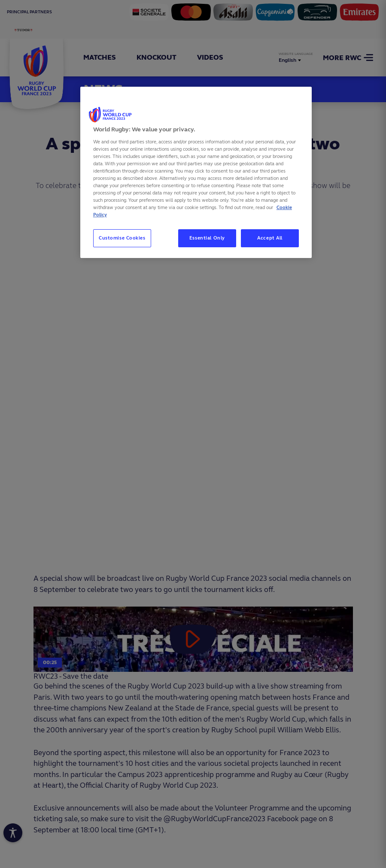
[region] (196, 172)
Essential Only (207, 238)
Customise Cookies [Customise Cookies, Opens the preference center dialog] (122, 238)
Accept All (270, 238)
